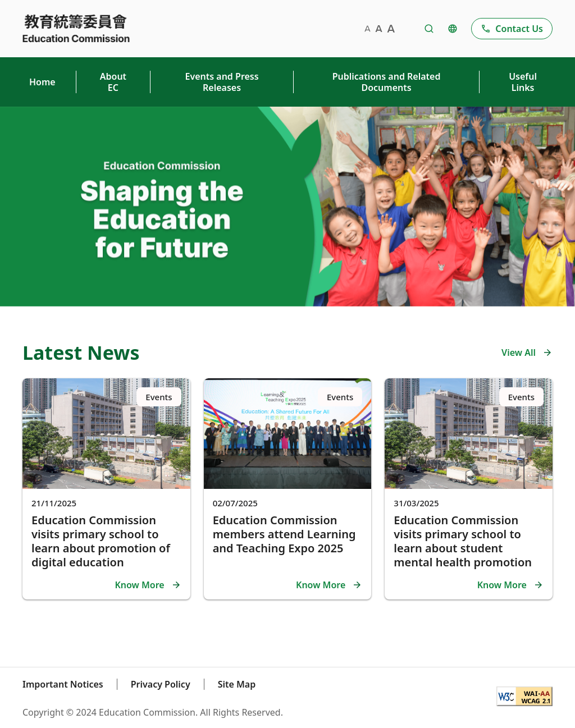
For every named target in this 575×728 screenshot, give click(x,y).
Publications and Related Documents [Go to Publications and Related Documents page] (387, 82)
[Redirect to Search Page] (429, 29)
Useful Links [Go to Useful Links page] (523, 82)
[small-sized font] (368, 29)
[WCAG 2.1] (524, 698)
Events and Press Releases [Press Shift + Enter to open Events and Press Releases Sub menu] (222, 82)
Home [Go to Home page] (42, 82)
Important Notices (63, 684)
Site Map (237, 684)
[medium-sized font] (379, 29)
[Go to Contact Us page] (512, 29)
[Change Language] (453, 29)
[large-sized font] (391, 29)
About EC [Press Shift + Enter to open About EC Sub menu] (113, 82)
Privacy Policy (161, 684)
